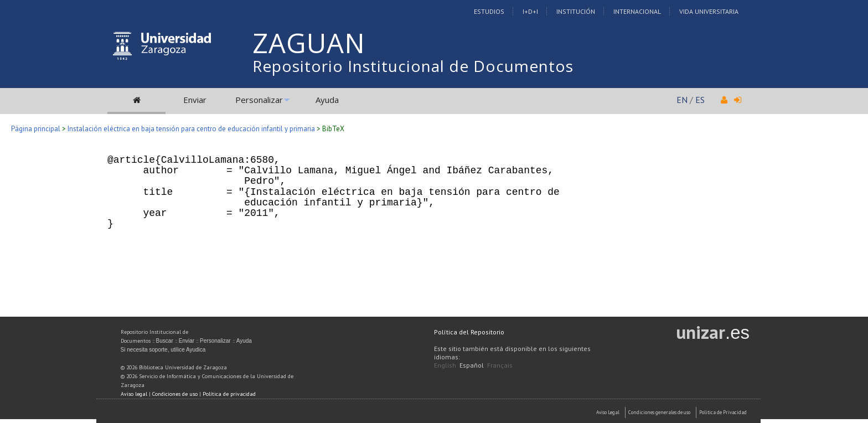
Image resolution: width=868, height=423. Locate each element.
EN (682, 100)
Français (500, 365)
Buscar (165, 341)
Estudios (489, 11)
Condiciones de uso (175, 394)
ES (700, 100)
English (445, 365)
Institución (576, 11)
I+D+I (530, 11)
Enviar (195, 100)
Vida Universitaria (709, 11)
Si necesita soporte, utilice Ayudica (163, 350)
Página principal (36, 129)
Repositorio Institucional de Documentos (413, 66)
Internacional (637, 11)
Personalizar (259, 100)
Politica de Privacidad (723, 412)
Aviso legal (134, 394)
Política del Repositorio (469, 332)
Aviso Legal (608, 412)
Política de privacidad (229, 394)
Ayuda (327, 100)
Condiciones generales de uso (659, 412)
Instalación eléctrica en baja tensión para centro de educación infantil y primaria (191, 129)
